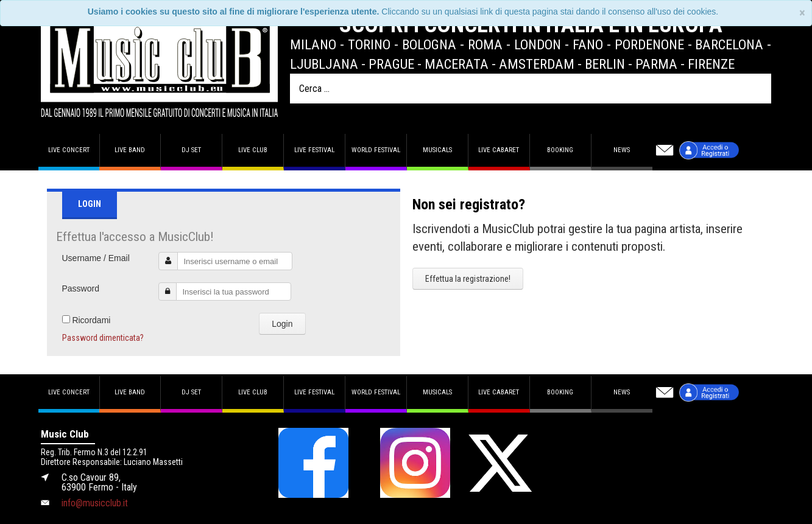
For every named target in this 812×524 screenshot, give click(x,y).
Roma (485, 44)
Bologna (429, 44)
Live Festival (314, 150)
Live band (130, 150)
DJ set (191, 150)
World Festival (376, 150)
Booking (560, 150)
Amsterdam (537, 64)
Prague (391, 64)
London (538, 44)
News (622, 150)
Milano (313, 44)
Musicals (437, 150)
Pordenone (649, 44)
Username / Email (96, 258)
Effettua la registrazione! (468, 279)
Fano (588, 44)
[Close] (802, 13)
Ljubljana (324, 64)
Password (81, 288)
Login (282, 324)
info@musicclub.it (95, 503)
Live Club (253, 150)
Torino (369, 44)
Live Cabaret (499, 150)
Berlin (605, 64)
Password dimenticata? (103, 338)
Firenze (711, 64)
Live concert (69, 150)
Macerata (457, 64)
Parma (656, 64)
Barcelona (729, 44)
